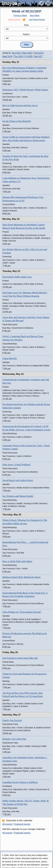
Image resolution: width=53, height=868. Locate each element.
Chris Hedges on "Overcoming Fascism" (22, 612)
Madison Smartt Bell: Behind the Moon (21, 577)
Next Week (34, 15)
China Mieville (10, 358)
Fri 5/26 (28, 56)
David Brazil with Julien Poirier (18, 480)
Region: (27, 34)
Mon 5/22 (27, 53)
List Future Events (37, 19)
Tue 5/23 (38, 53)
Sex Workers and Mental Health (18, 496)
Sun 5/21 (16, 53)
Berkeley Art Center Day (14, 739)
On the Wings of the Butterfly (17, 121)
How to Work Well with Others (17, 561)
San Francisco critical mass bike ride (20, 658)
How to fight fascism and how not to (20, 105)
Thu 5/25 (18, 56)
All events (7, 824)
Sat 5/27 (38, 56)
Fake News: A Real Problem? (17, 465)
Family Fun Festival (12, 720)
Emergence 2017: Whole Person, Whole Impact (25, 90)
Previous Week (20, 15)
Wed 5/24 (7, 56)
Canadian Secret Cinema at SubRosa (20, 782)
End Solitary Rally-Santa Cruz (17, 277)
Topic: (26, 25)
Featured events (22, 824)
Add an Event (14, 19)
